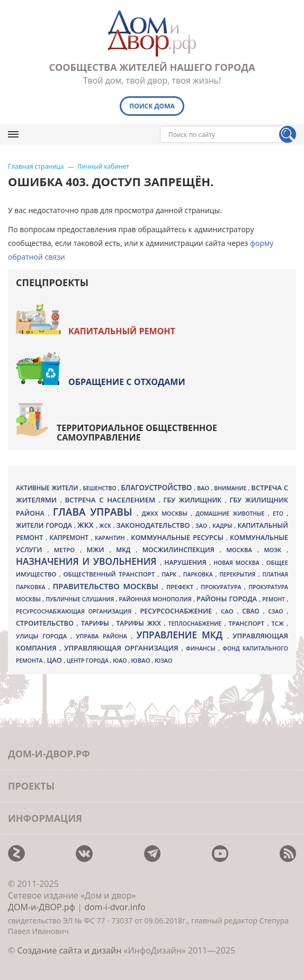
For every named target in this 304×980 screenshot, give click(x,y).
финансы (202, 648)
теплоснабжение (196, 624)
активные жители (48, 488)
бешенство (100, 488)
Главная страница (36, 167)
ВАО (204, 488)
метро (67, 550)
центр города (88, 661)
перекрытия (239, 574)
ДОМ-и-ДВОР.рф (42, 907)
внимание (231, 488)
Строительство (46, 623)
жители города (45, 525)
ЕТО (280, 514)
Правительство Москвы (108, 586)
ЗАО (202, 525)
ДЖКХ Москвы (167, 513)
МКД (126, 549)
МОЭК (275, 550)
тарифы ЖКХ (140, 623)
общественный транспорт (110, 574)
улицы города (43, 636)
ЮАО (120, 661)
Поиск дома (152, 106)
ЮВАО (142, 660)
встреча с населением (112, 500)
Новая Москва (238, 563)
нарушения (187, 562)
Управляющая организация (123, 648)
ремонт (274, 599)
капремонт (70, 537)
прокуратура (222, 587)
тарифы (97, 623)
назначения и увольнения (88, 561)
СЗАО (277, 611)
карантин (111, 538)
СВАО (252, 611)
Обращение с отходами (127, 382)
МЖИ (98, 549)
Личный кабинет (104, 167)
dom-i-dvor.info (115, 907)
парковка (199, 574)
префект (181, 587)
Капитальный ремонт (122, 331)
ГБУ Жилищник (194, 500)
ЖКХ (87, 525)
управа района (104, 636)
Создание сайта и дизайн (69, 950)
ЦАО (56, 660)
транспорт (248, 623)
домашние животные (232, 514)
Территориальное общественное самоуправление (137, 433)
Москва (242, 550)
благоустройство (157, 488)
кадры (223, 526)
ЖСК (106, 526)
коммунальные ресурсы (178, 538)
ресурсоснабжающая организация (75, 611)
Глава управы (95, 512)
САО (229, 611)
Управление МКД (182, 635)
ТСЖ (279, 623)
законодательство (154, 525)
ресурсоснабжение (178, 611)
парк (170, 574)
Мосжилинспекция (181, 550)
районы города (228, 599)
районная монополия (156, 599)
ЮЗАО (163, 661)
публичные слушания (81, 599)
